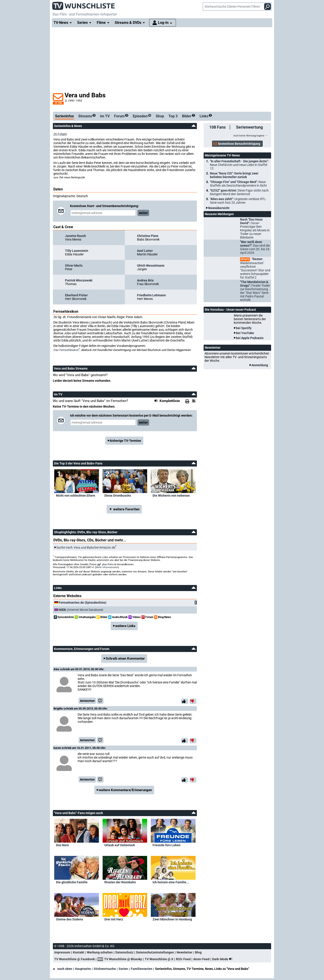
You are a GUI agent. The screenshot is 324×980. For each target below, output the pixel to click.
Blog (198, 952)
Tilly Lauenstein (77, 251)
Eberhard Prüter (76, 295)
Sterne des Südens (70, 919)
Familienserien (142, 969)
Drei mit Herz (114, 919)
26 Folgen (60, 134)
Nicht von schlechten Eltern (76, 496)
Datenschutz (124, 952)
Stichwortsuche (105, 969)
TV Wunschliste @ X (159, 959)
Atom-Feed (201, 959)
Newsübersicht (219, 208)
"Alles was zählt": (238, 201)
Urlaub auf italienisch (120, 845)
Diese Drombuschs (118, 496)
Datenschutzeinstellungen (155, 952)
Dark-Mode (223, 959)
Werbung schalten (100, 952)
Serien (123, 969)
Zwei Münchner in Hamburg (172, 919)
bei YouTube (245, 333)
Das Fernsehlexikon (66, 350)
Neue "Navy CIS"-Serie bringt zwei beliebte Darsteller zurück (234, 175)
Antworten (87, 701)
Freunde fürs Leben (166, 845)
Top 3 (173, 116)
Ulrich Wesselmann (151, 266)
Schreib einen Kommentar (125, 659)
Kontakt (79, 952)
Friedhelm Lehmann (151, 295)
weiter (143, 213)
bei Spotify (244, 328)
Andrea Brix (145, 280)
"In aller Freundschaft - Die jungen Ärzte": (239, 165)
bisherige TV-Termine (125, 441)
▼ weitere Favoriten (124, 509)
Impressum (62, 952)
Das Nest (62, 845)
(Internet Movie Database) (81, 610)
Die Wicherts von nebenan (171, 496)
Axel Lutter (145, 251)
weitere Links (125, 626)
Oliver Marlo (74, 266)
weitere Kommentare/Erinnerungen (125, 790)
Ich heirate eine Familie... (171, 882)
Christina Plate (148, 236)
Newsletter (184, 952)
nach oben (63, 969)
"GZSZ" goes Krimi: (239, 192)
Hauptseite (83, 969)
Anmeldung (260, 365)
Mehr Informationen (107, 567)
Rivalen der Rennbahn (120, 882)
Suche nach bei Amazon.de (86, 547)
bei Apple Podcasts (250, 338)
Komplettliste (170, 401)
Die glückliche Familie (72, 882)
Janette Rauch (75, 236)
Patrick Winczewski (79, 280)
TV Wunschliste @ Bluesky (123, 959)
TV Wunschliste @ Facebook (74, 959)
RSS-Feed (183, 959)
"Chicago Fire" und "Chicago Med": (238, 184)
